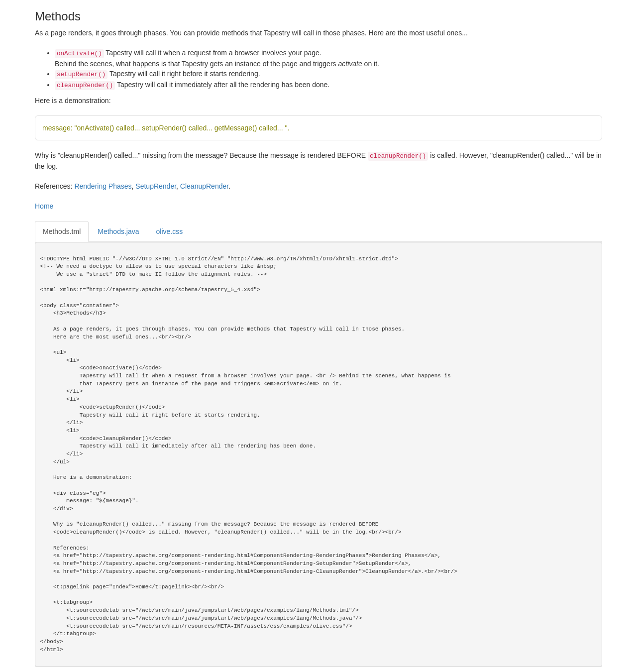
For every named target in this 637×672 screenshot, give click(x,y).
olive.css (170, 231)
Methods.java (118, 231)
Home (44, 206)
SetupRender (156, 186)
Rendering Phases (103, 186)
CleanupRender (204, 186)
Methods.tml (62, 231)
